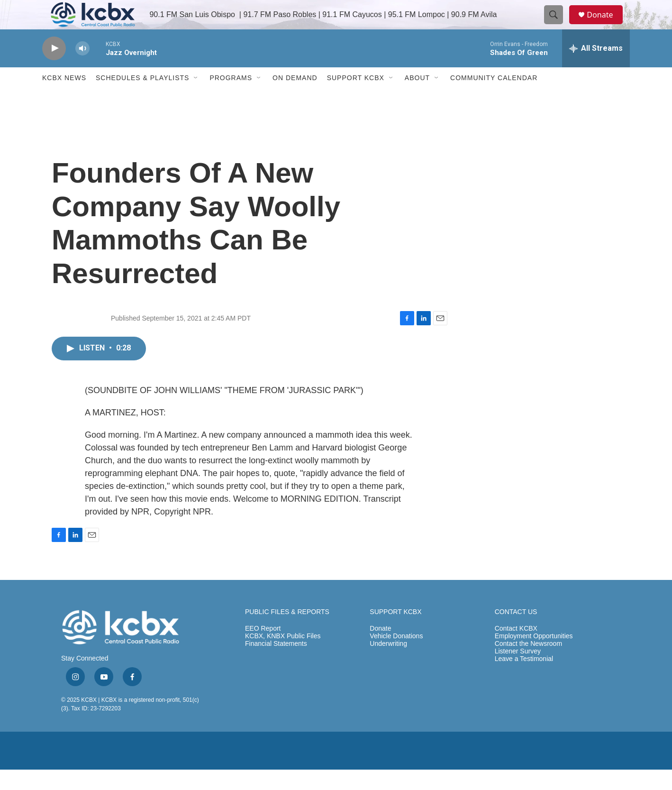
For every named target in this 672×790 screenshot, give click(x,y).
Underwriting (388, 665)
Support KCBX (356, 99)
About (417, 99)
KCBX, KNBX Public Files (283, 657)
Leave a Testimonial (524, 680)
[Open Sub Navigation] (196, 99)
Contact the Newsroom (528, 665)
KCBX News (64, 99)
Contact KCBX (516, 649)
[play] (54, 69)
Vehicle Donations (396, 657)
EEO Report (263, 649)
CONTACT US (516, 632)
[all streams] (596, 69)
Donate (606, 25)
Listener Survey (518, 672)
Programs (231, 99)
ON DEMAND (295, 99)
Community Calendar (494, 99)
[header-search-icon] (558, 25)
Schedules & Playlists (142, 99)
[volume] (82, 69)
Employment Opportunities (534, 657)
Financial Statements (276, 665)
